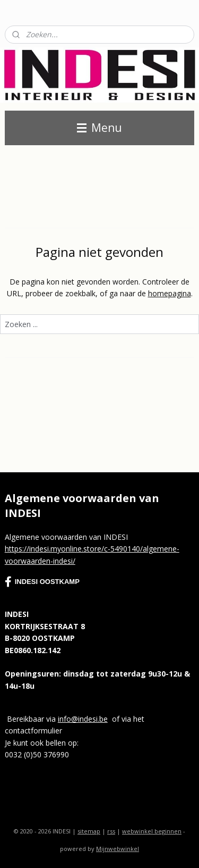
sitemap (89, 831)
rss (111, 831)
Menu (99, 128)
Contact (18, 11)
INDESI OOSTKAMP (42, 582)
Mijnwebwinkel (118, 849)
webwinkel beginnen (152, 831)
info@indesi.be (83, 719)
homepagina (170, 293)
